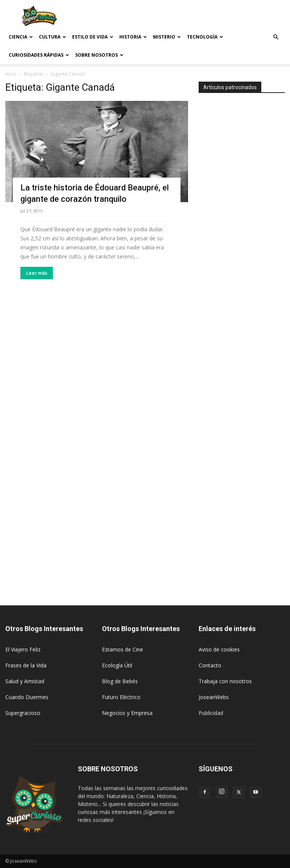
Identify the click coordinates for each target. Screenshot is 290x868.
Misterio (167, 37)
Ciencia (21, 37)
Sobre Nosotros (99, 55)
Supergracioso (23, 713)
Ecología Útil (117, 665)
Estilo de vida (93, 37)
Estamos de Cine (123, 649)
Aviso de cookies (219, 649)
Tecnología (205, 37)
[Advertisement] (196, 17)
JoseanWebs (214, 697)
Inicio (11, 74)
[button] (276, 37)
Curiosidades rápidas (39, 55)
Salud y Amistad (25, 681)
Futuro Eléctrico (121, 697)
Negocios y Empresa (127, 713)
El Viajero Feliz (23, 649)
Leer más (37, 273)
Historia (133, 37)
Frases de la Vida (26, 665)
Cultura (52, 37)
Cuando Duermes (27, 697)
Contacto (210, 665)
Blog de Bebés (120, 681)
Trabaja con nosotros (225, 681)
